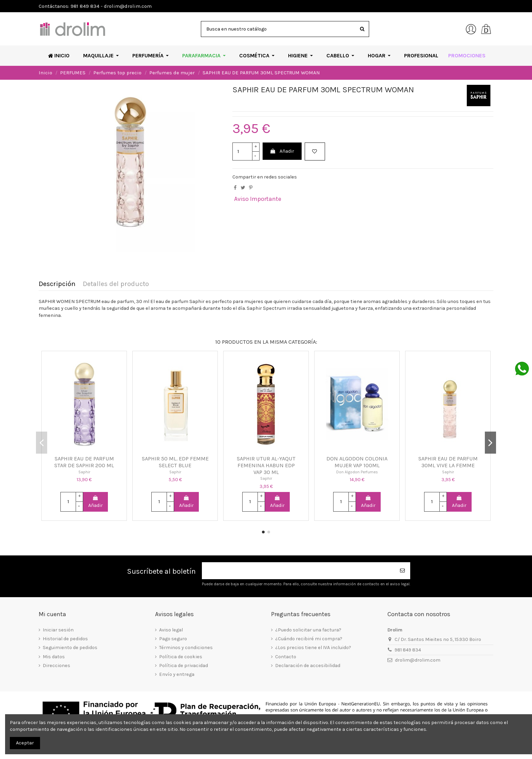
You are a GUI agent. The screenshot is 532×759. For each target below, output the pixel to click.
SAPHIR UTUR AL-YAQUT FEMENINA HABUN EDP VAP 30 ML (266, 465)
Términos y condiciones (186, 648)
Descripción (57, 284)
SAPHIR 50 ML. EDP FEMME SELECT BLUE (175, 462)
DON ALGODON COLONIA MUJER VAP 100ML (357, 462)
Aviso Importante (258, 199)
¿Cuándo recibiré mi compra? (309, 639)
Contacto (286, 657)
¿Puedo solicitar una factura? (308, 630)
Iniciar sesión (58, 630)
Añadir (282, 151)
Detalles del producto (116, 284)
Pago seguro (173, 639)
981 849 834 (408, 650)
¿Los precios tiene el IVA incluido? (313, 648)
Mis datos (54, 657)
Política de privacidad (184, 666)
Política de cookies (181, 657)
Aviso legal (171, 630)
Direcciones (56, 666)
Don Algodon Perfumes (357, 472)
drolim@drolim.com (418, 660)
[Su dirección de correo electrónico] (299, 571)
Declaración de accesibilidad (308, 666)
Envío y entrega (177, 674)
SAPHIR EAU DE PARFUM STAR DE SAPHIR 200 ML (84, 462)
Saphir (84, 472)
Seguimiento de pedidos (70, 648)
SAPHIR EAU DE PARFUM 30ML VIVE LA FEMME (448, 462)
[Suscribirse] (403, 571)
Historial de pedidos (65, 639)
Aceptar (25, 743)
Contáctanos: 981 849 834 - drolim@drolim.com (95, 6)
